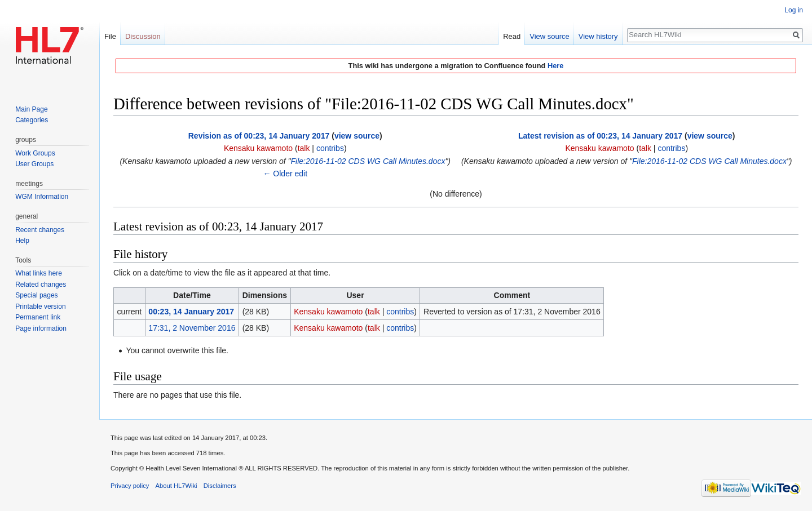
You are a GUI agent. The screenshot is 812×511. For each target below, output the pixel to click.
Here (555, 66)
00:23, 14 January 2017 (191, 312)
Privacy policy (130, 486)
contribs (330, 148)
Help (22, 241)
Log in (794, 10)
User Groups (34, 164)
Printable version (40, 306)
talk (304, 148)
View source (550, 36)
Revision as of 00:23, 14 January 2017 (259, 136)
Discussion (143, 36)
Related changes (41, 285)
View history (598, 36)
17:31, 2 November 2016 (192, 328)
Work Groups (35, 153)
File (110, 36)
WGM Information (42, 197)
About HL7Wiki (176, 486)
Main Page (31, 109)
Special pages (36, 295)
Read (512, 36)
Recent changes (40, 230)
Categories (32, 120)
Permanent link (38, 317)
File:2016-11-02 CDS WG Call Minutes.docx (368, 161)
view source (357, 136)
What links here (39, 273)
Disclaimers (220, 486)
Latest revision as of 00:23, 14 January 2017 (600, 136)
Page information (41, 328)
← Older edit (285, 174)
